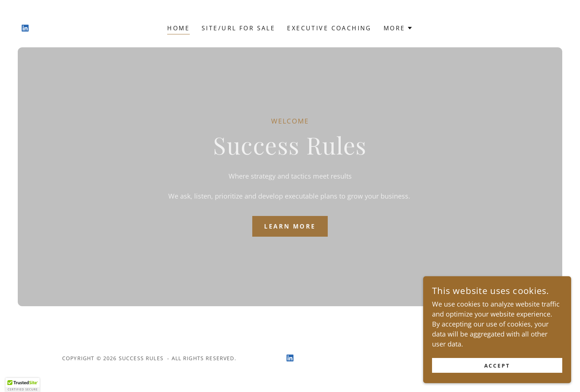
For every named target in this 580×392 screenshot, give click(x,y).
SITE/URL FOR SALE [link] (238, 28)
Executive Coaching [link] (329, 28)
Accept (497, 366)
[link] (25, 28)
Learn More (290, 226)
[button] (398, 28)
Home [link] (178, 28)
